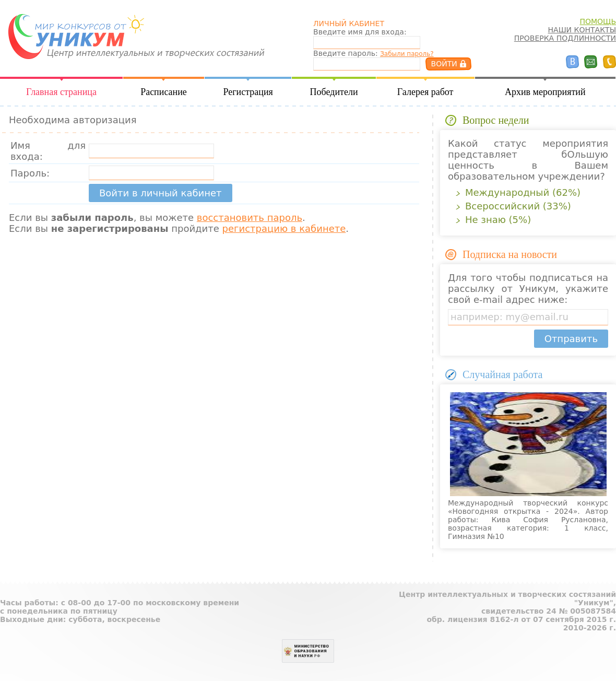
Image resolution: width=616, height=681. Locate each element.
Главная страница (61, 92)
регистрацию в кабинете (284, 228)
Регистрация (248, 92)
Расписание (164, 92)
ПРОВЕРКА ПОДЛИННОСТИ (565, 38)
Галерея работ (425, 92)
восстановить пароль (250, 218)
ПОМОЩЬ (598, 21)
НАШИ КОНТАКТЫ (582, 30)
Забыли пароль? (407, 54)
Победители (334, 92)
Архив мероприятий (545, 92)
